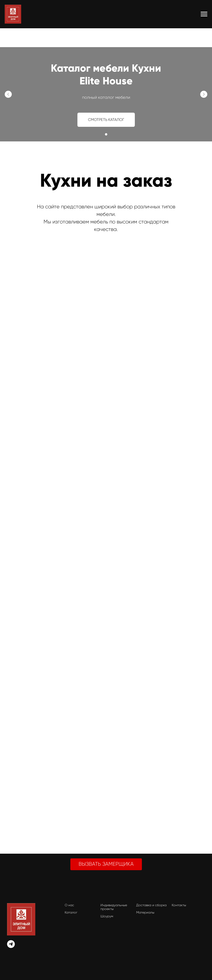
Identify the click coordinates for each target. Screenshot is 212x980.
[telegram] (11, 947)
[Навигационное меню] (204, 14)
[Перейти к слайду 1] (106, 134)
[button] (106, 864)
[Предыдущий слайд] (8, 94)
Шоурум (107, 916)
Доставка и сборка (151, 905)
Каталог (71, 912)
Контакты (179, 905)
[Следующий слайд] (204, 94)
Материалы (145, 912)
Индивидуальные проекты (114, 907)
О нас (69, 905)
